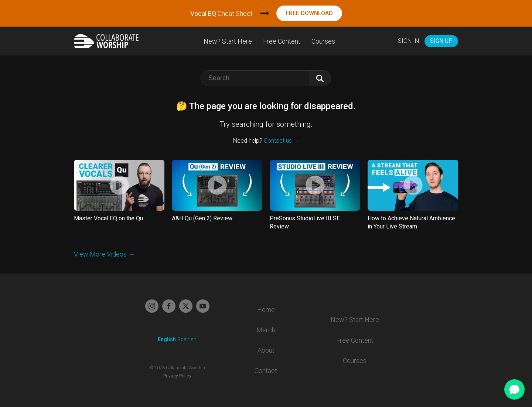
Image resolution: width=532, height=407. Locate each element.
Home (266, 310)
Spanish (187, 339)
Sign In (408, 41)
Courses (323, 41)
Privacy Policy (177, 376)
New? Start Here (228, 41)
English (167, 339)
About (266, 350)
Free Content (282, 41)
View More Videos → (104, 254)
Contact (266, 371)
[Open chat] (514, 389)
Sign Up (441, 41)
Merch (266, 330)
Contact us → (282, 141)
